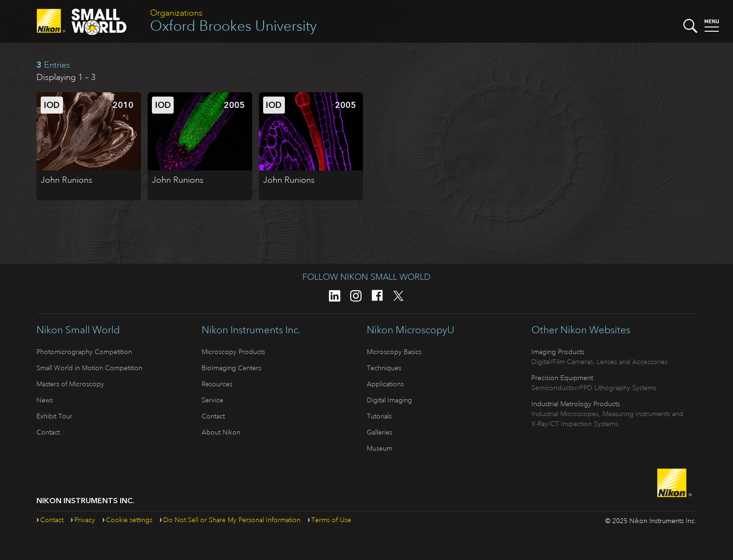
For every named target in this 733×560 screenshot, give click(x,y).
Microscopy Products (233, 352)
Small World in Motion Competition (89, 368)
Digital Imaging (389, 400)
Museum (380, 448)
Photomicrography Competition (84, 352)
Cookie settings (129, 520)
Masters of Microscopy (70, 384)
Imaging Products (558, 352)
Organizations (176, 13)
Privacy (85, 520)
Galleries (380, 432)
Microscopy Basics (394, 352)
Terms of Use (331, 520)
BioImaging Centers (231, 368)
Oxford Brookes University (233, 26)
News (45, 400)
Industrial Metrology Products (576, 404)
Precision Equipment (562, 378)
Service (212, 400)
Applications (385, 384)
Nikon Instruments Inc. (251, 330)
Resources (217, 384)
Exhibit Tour (54, 416)
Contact (48, 432)
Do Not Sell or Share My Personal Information (232, 520)
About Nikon (221, 432)
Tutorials (379, 416)
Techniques (384, 368)
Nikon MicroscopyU (411, 330)
